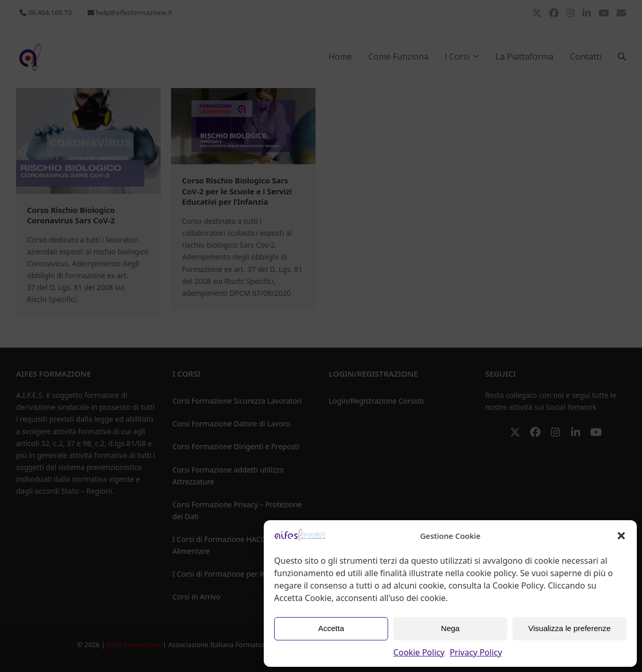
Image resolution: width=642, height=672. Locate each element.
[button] (621, 536)
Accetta (331, 628)
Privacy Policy (476, 652)
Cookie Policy (419, 652)
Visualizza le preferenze (570, 628)
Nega (450, 628)
